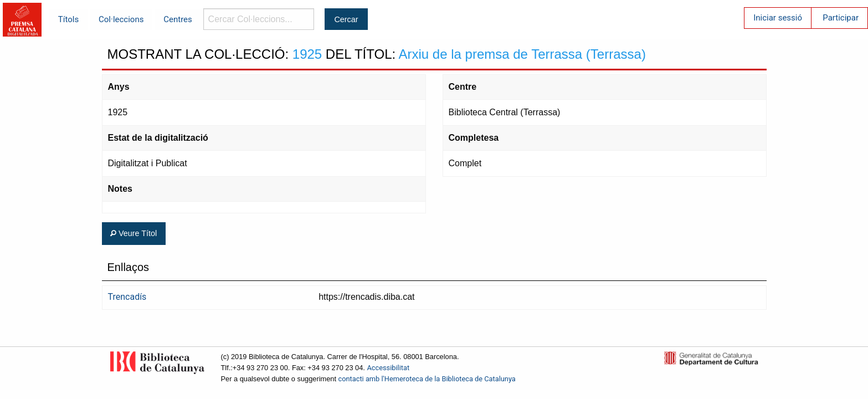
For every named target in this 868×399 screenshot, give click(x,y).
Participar (841, 18)
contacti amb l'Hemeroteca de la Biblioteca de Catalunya (427, 379)
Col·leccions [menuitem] (121, 19)
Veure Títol (133, 233)
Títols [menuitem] (68, 19)
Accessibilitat (388, 368)
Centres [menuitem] (178, 19)
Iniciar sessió (778, 18)
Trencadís (127, 297)
